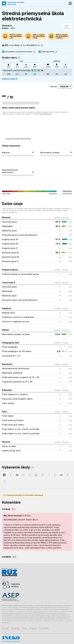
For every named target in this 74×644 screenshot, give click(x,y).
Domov (5, 628)
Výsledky (15, 628)
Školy (25, 628)
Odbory (33, 628)
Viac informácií (46, 114)
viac (12, 28)
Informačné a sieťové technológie (17, 70)
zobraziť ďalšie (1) (10, 79)
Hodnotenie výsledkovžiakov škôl (16, 3)
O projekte (44, 628)
